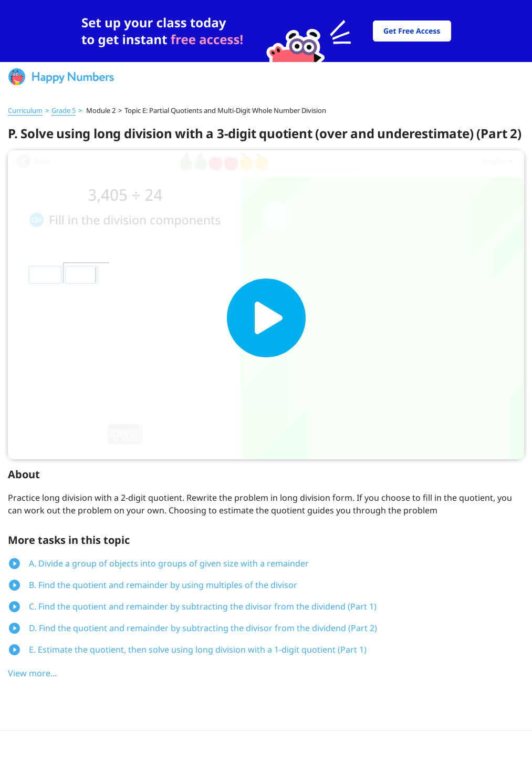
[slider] (266, 31)
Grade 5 (64, 110)
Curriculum (25, 110)
